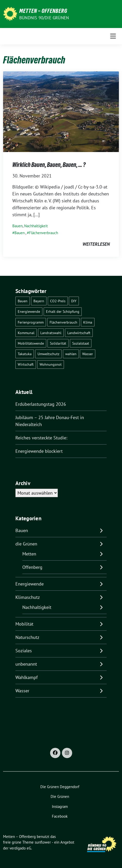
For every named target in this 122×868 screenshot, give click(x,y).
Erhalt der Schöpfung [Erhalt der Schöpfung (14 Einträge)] (63, 311)
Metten (29, 554)
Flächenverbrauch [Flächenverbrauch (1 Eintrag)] (63, 322)
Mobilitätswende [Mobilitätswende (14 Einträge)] (31, 343)
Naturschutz (27, 637)
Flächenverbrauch (44, 233)
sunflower (43, 842)
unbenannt (26, 664)
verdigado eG (20, 848)
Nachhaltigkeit (36, 226)
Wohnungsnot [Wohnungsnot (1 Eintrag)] (51, 364)
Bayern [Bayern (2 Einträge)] (39, 301)
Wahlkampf (27, 677)
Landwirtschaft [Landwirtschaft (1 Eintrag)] (79, 333)
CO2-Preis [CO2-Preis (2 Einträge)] (58, 301)
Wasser (22, 691)
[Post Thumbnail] (61, 111)
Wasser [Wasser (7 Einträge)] (88, 354)
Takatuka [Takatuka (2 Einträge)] (25, 354)
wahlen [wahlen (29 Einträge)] (71, 354)
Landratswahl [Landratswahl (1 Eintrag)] (51, 333)
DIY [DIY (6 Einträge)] (74, 301)
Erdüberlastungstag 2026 (41, 404)
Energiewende (30, 584)
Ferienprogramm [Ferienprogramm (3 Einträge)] (31, 322)
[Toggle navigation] (113, 36)
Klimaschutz (28, 597)
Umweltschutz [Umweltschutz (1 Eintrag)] (48, 354)
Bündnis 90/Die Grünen (44, 18)
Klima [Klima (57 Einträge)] (88, 322)
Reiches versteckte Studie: (41, 438)
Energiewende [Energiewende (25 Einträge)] (29, 311)
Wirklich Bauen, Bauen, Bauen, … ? (49, 165)
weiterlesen (96, 244)
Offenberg (32, 567)
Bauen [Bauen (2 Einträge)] (23, 301)
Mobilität (24, 624)
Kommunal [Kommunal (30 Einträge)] (26, 333)
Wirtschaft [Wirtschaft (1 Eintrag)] (26, 364)
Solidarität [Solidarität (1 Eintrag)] (58, 343)
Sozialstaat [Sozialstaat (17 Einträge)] (81, 343)
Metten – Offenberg (43, 11)
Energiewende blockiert (39, 451)
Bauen (17, 226)
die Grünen (26, 544)
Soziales (24, 651)
